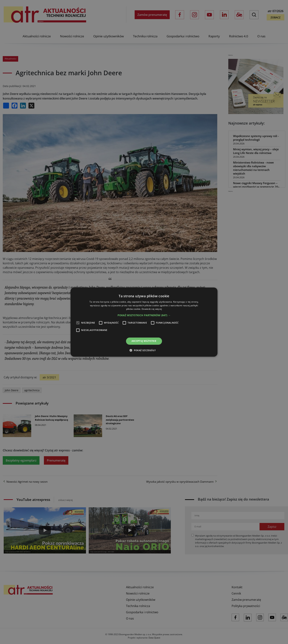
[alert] (144, 322)
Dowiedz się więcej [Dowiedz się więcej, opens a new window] (152, 309)
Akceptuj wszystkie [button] (144, 341)
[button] (144, 315)
